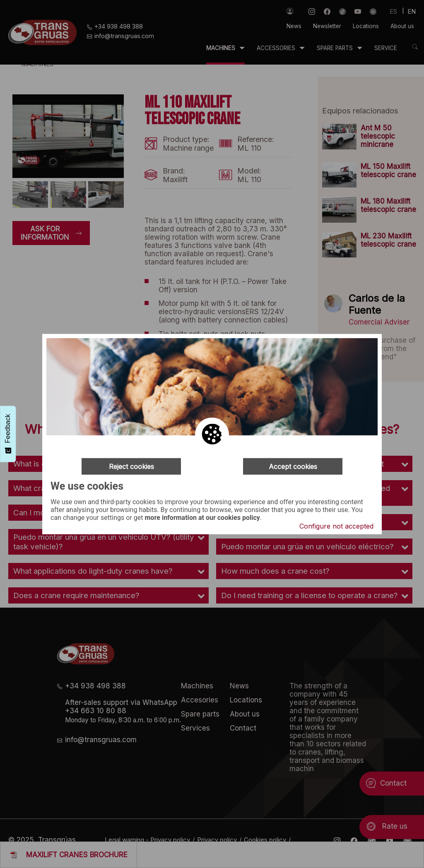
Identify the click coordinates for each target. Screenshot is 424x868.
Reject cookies (131, 466)
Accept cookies (293, 466)
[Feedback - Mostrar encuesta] (8, 434)
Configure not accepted (336, 526)
